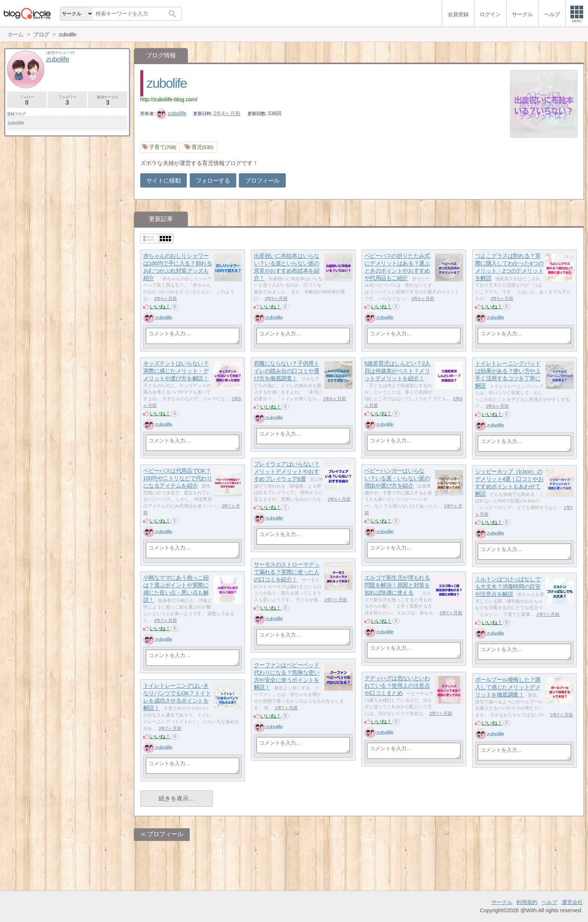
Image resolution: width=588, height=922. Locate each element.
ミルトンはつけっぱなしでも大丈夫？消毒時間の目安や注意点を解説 (508, 587)
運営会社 (572, 902)
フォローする (213, 181)
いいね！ (160, 306)
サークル (502, 902)
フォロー (27, 100)
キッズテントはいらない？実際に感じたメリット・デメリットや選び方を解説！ (176, 371)
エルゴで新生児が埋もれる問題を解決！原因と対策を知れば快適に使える (397, 585)
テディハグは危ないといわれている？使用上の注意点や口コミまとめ (397, 686)
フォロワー (67, 100)
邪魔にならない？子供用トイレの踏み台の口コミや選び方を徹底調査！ (287, 371)
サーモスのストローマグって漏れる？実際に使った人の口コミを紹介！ (287, 572)
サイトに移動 (163, 181)
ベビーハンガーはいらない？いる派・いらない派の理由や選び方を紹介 (397, 478)
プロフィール (262, 181)
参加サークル (108, 100)
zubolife (167, 83)
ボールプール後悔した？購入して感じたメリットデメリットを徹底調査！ (508, 687)
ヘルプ (549, 902)
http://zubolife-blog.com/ (169, 99)
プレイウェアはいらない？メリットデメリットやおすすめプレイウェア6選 (287, 472)
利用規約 (527, 902)
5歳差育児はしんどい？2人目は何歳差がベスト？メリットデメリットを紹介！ (397, 371)
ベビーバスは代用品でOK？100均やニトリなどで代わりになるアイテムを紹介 (178, 478)
